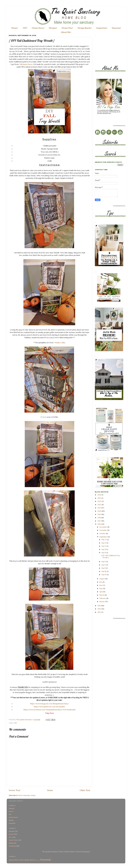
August (102, 579)
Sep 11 (104, 568)
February (103, 598)
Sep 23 (104, 546)
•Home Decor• (38, 28)
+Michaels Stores (26, 64)
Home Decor (13, 817)
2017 (99, 521)
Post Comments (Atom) (27, 795)
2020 (100, 511)
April (101, 592)
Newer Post (14, 790)
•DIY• (25, 28)
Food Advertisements (118, 126)
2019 (99, 514)
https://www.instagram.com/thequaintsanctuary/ (50, 704)
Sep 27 (104, 540)
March (102, 595)
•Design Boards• (85, 28)
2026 (100, 495)
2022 (100, 505)
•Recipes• (53, 28)
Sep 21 (104, 549)
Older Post (85, 790)
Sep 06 (104, 571)
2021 (99, 508)
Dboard (11, 808)
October (103, 534)
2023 (100, 501)
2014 (99, 609)
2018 (99, 518)
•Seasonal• (116, 28)
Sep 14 (104, 562)
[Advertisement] (104, 50)
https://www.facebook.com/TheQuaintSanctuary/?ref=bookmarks (50, 710)
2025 (99, 498)
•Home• (15, 28)
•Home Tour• (67, 28)
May (101, 589)
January (102, 602)
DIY (16, 723)
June (101, 585)
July (101, 582)
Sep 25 (104, 543)
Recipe (11, 820)
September (103, 537)
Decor (11, 811)
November (103, 530)
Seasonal (12, 823)
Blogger (87, 852)
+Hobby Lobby (60, 343)
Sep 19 (104, 553)
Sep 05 (104, 575)
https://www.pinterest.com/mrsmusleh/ (50, 707)
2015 (99, 606)
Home (50, 790)
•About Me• (66, 32)
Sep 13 (104, 565)
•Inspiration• (102, 28)
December (103, 527)
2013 (99, 612)
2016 (99, 524)
